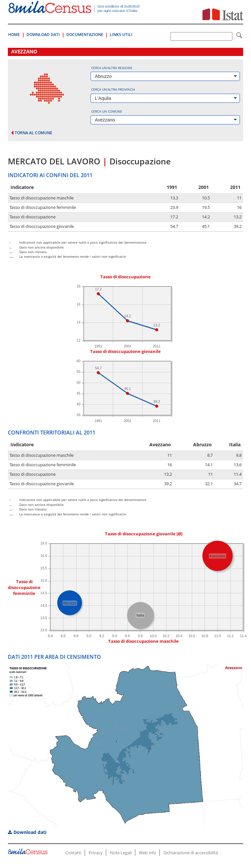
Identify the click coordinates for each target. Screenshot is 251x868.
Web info (148, 853)
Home (14, 35)
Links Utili (121, 35)
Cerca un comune (107, 111)
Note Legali (121, 853)
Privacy (96, 853)
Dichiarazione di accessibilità (191, 853)
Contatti (73, 853)
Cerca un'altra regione (112, 68)
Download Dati (43, 35)
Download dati (27, 832)
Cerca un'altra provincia (113, 89)
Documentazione (85, 35)
